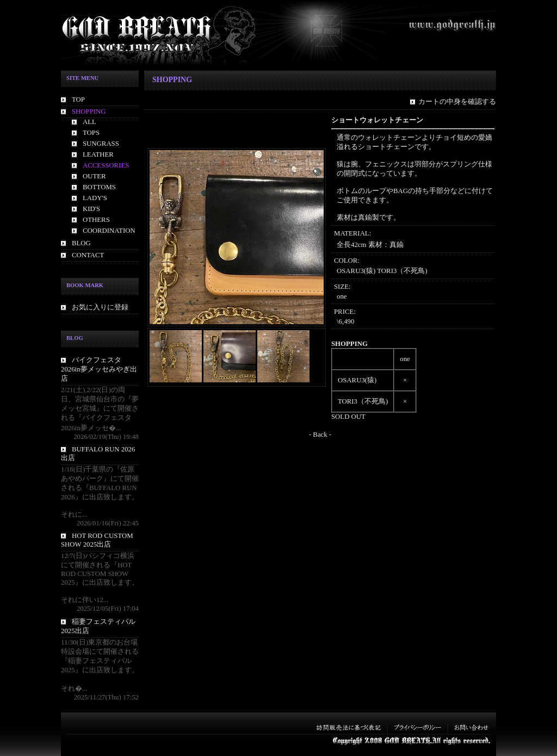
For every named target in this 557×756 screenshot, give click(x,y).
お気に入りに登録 (100, 307)
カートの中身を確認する (457, 102)
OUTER (94, 176)
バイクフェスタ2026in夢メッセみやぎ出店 (99, 369)
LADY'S (95, 198)
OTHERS (96, 220)
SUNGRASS (101, 144)
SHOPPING (89, 111)
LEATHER (98, 154)
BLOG (81, 243)
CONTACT (88, 255)
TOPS (91, 133)
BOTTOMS (99, 187)
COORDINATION (109, 231)
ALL (89, 122)
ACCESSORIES (106, 165)
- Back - (320, 435)
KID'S (91, 209)
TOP (78, 100)
